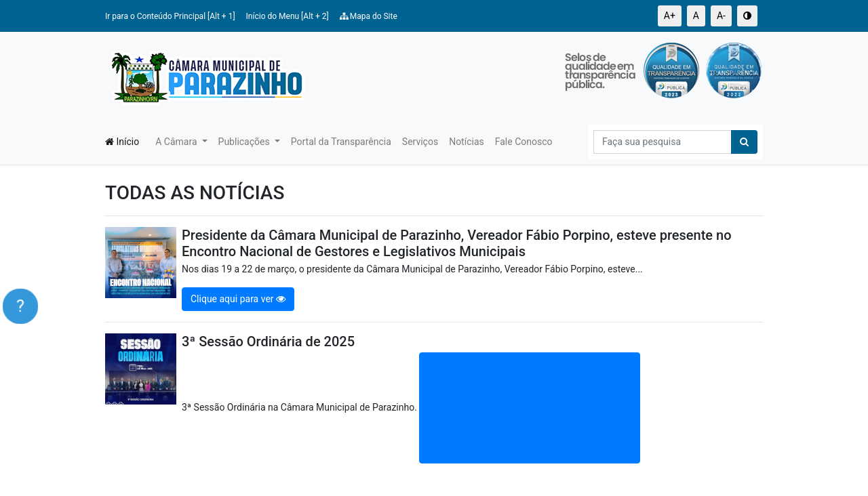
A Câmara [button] (177, 142)
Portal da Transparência (341, 142)
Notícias (467, 142)
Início (122, 142)
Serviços (420, 142)
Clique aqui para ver (238, 299)
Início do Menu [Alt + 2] (288, 16)
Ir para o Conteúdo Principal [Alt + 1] (170, 16)
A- (721, 16)
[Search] (663, 142)
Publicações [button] (245, 142)
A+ (670, 16)
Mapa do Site (369, 16)
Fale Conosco (524, 142)
